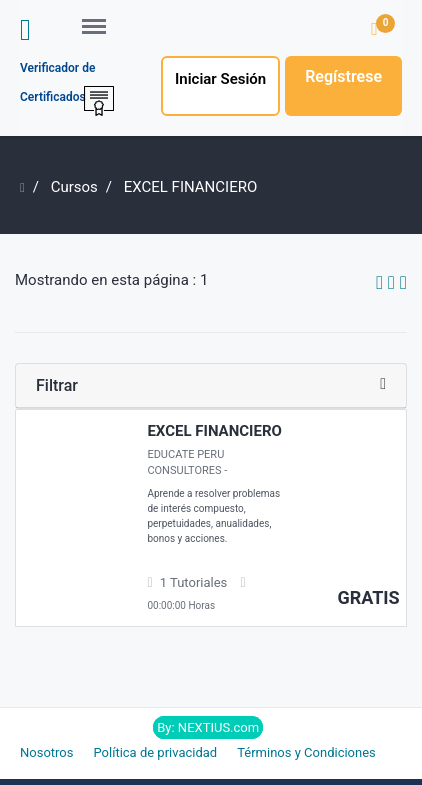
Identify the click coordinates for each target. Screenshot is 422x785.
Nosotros (46, 752)
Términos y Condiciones (306, 752)
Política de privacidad (155, 752)
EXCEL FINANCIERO (214, 431)
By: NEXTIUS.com (208, 727)
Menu (101, 17)
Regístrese (343, 76)
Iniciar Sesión (220, 79)
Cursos (74, 187)
